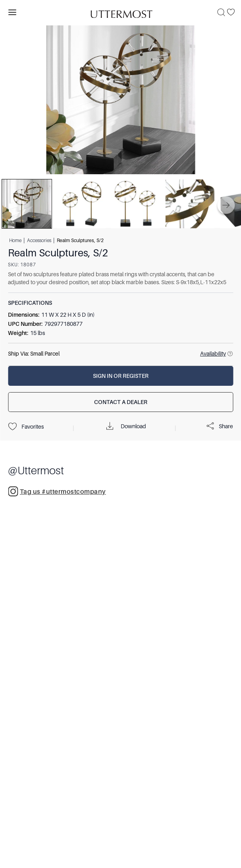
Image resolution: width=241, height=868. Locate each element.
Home (15, 240)
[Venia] (121, 12)
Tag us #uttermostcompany (57, 491)
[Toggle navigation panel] (12, 12)
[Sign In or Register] (120, 376)
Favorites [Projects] (26, 427)
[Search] (221, 12)
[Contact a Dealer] (120, 402)
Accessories (39, 240)
